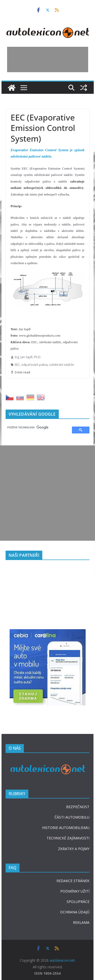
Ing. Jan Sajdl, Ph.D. (28, 357)
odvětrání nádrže (62, 365)
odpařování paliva (34, 365)
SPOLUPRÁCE (78, 902)
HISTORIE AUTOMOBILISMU (66, 828)
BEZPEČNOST (78, 807)
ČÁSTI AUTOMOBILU (72, 817)
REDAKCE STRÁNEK (73, 881)
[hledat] (37, 428)
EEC (17, 365)
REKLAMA (81, 922)
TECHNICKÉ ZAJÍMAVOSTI (68, 838)
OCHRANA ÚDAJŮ (75, 912)
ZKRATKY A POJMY (74, 849)
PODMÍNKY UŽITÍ (75, 891)
